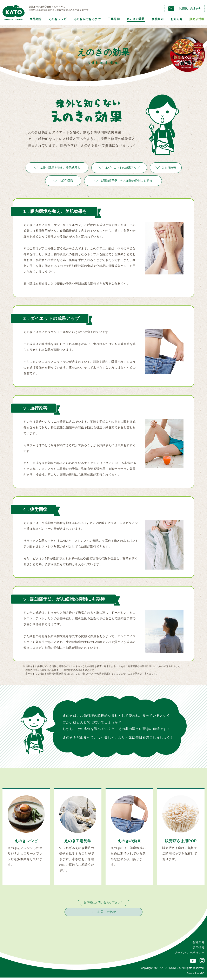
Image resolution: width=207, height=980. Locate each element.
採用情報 (198, 950)
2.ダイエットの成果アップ (119, 168)
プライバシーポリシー (189, 955)
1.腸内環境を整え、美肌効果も (57, 168)
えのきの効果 (136, 19)
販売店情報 (197, 19)
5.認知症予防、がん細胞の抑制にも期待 (123, 181)
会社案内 (158, 19)
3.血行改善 (166, 168)
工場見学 (114, 19)
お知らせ (177, 19)
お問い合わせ (184, 9)
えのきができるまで (87, 19)
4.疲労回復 (63, 181)
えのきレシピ (58, 19)
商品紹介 (36, 19)
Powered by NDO (196, 976)
